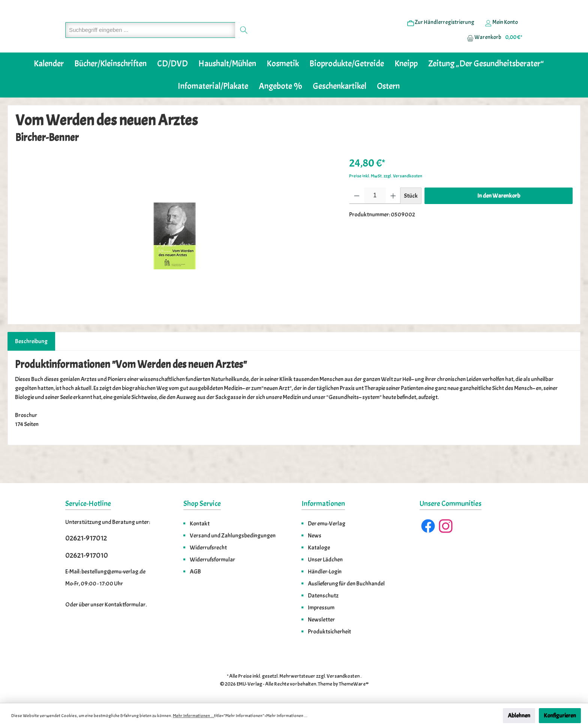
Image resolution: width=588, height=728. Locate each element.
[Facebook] (428, 526)
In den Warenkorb (499, 219)
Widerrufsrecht (208, 548)
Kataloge (319, 548)
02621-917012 (86, 538)
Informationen (323, 504)
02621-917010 (87, 555)
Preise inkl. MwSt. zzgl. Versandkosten (386, 199)
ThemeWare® (354, 684)
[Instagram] (446, 526)
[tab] (31, 364)
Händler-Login (325, 572)
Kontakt (200, 524)
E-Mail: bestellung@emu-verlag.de (105, 572)
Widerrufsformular (212, 560)
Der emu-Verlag (327, 524)
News (315, 536)
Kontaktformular (125, 605)
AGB (195, 572)
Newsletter (321, 620)
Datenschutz (323, 596)
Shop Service (202, 504)
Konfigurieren (560, 716)
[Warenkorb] (492, 49)
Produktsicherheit (329, 632)
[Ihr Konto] (501, 34)
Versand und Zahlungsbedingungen (233, 536)
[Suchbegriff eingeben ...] (150, 41)
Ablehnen (519, 716)
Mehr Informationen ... (193, 716)
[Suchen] (244, 41)
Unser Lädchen (325, 560)
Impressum (321, 608)
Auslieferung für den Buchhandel (346, 584)
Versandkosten (343, 676)
